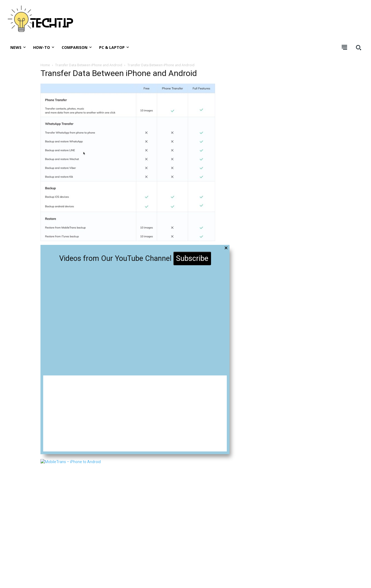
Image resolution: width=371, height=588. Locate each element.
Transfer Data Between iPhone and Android (89, 65)
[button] (359, 48)
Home (45, 65)
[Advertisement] (266, 22)
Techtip (30, 580)
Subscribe (192, 258)
